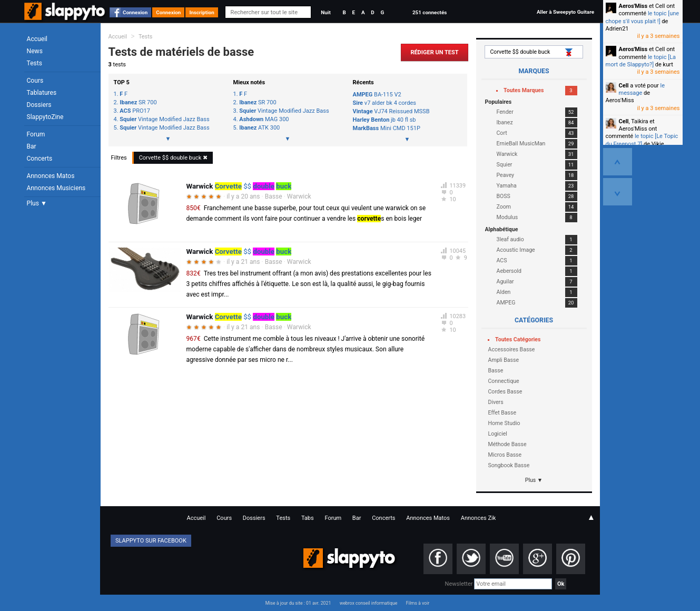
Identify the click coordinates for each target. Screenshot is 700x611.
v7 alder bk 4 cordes (384, 103)
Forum (36, 134)
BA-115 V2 (377, 95)
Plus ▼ (37, 203)
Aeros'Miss (633, 6)
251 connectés (430, 12)
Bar (32, 146)
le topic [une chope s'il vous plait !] (643, 17)
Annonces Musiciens (56, 188)
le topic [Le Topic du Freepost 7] (642, 140)
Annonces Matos (51, 176)
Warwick (299, 196)
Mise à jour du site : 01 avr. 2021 (298, 603)
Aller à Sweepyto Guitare (565, 12)
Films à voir (418, 603)
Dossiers (39, 105)
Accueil (37, 39)
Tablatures (42, 93)
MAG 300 (264, 120)
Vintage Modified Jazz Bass (164, 120)
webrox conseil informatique (369, 603)
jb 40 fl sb (384, 120)
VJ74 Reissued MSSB (391, 111)
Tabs (308, 518)
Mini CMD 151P (387, 128)
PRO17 (135, 111)
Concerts (40, 159)
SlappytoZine (45, 117)
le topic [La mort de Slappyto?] (641, 61)
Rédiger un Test (434, 52)
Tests (34, 63)
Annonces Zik (479, 518)
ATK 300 (259, 128)
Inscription (202, 12)
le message (642, 89)
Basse (274, 196)
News (35, 51)
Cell (624, 86)
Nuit (326, 12)
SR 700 (138, 103)
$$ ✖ (174, 158)
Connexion (135, 12)
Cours (35, 81)
